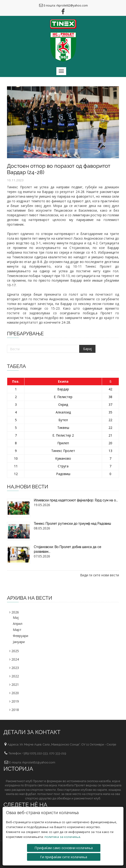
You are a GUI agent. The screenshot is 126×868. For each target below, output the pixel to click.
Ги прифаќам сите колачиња (64, 855)
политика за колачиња (62, 835)
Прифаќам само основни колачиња (64, 846)
